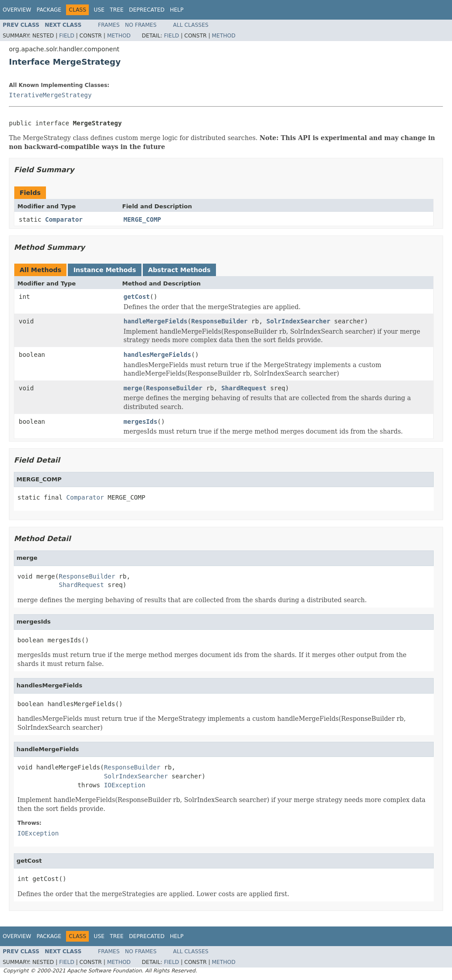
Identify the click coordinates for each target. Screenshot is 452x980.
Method (119, 36)
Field (66, 36)
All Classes (191, 25)
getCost (137, 297)
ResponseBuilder (219, 321)
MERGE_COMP (142, 219)
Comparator (64, 219)
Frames (109, 25)
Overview (17, 10)
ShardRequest (244, 388)
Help (177, 10)
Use (99, 10)
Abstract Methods (179, 270)
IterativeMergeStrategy (50, 95)
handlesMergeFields (158, 355)
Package (49, 10)
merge (133, 388)
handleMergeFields (156, 321)
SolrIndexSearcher (298, 321)
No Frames (141, 25)
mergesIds (141, 422)
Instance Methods (104, 270)
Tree (117, 10)
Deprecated (147, 10)
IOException (125, 785)
